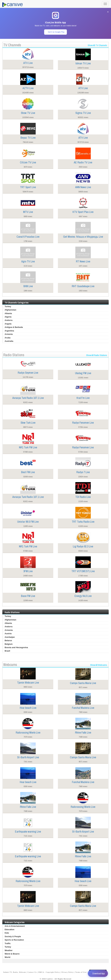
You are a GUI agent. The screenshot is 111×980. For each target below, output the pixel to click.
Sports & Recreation (14, 940)
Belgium (9, 644)
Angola (8, 324)
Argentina (9, 331)
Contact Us (32, 972)
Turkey (8, 306)
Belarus (8, 640)
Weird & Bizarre (12, 954)
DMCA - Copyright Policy (49, 972)
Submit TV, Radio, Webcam (14, 972)
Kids (7, 933)
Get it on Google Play (56, 32)
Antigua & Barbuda (14, 327)
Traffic (8, 943)
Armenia (9, 334)
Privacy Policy (68, 972)
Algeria (8, 317)
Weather (9, 950)
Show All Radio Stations (97, 355)
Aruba (8, 338)
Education (9, 929)
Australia (9, 341)
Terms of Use (81, 972)
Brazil (7, 651)
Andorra (9, 320)
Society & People (13, 936)
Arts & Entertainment (15, 926)
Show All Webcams (99, 665)
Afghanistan (10, 310)
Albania (8, 313)
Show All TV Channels (97, 45)
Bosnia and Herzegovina (16, 647)
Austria (8, 634)
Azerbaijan (10, 637)
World (7, 957)
